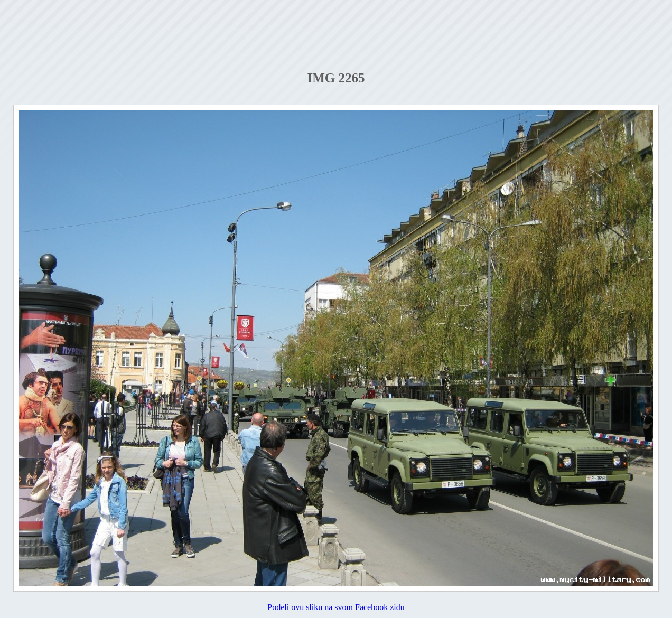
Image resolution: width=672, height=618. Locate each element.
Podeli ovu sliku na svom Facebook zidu (336, 607)
